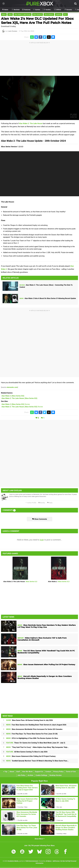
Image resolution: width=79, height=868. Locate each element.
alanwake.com (12, 387)
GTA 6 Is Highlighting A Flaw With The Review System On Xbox (32, 738)
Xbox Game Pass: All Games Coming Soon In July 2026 (29, 720)
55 (13, 669)
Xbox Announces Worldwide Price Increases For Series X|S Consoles (34, 729)
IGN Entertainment (32, 861)
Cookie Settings (41, 775)
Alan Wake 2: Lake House (22, 14)
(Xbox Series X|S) (13, 396)
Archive (30, 775)
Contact (48, 772)
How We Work (27, 772)
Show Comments (40, 519)
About (12, 772)
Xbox (10, 14)
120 (13, 681)
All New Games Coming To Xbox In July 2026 (27, 752)
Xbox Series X (38, 14)
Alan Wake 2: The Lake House (31, 123)
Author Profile (31, 503)
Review (16, 404)
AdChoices (56, 861)
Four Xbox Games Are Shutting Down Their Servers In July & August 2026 (36, 725)
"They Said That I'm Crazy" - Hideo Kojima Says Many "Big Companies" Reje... (38, 747)
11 (13, 656)
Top (5, 772)
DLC (65, 14)
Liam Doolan (12, 31)
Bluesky (42, 503)
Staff (18, 772)
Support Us (39, 772)
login (42, 540)
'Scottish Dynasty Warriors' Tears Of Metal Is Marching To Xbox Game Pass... (37, 761)
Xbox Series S (49, 14)
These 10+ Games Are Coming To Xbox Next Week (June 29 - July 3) (36, 743)
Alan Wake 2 (59, 581)
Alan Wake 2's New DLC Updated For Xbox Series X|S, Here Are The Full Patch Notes (37, 21)
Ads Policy (22, 775)
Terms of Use (71, 772)
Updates (59, 14)
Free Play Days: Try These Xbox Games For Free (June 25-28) (32, 734)
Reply (50, 503)
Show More (40, 839)
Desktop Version (56, 775)
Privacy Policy (58, 772)
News (4, 14)
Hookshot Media (13, 861)
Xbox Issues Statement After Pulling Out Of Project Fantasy (31, 756)
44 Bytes (49, 861)
